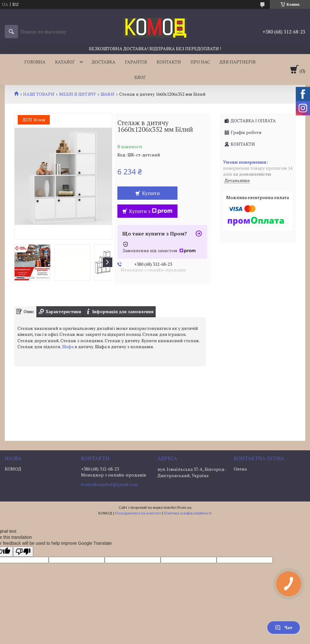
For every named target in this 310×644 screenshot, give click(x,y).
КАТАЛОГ (65, 62)
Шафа (68, 346)
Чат (284, 627)
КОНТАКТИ (169, 62)
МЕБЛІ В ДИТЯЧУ (78, 94)
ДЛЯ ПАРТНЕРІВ (238, 62)
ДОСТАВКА (104, 62)
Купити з (151, 211)
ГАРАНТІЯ (136, 62)
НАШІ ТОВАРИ (39, 94)
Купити (151, 193)
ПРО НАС (200, 62)
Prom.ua (184, 507)
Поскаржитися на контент (138, 513)
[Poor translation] (23, 552)
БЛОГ (140, 77)
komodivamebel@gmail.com (109, 484)
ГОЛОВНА (35, 62)
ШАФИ (108, 94)
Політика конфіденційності (188, 513)
